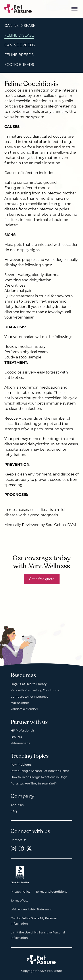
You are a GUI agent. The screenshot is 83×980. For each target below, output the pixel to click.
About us (17, 805)
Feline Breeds (19, 55)
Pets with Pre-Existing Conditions (35, 690)
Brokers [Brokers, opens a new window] (16, 737)
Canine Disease (20, 26)
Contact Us (18, 840)
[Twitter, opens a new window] (29, 848)
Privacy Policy (20, 892)
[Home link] (41, 960)
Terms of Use (20, 900)
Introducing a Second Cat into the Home (40, 771)
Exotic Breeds (19, 65)
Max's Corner (20, 703)
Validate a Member (24, 709)
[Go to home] (18, 9)
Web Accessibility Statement (31, 909)
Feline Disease (19, 35)
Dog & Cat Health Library (29, 684)
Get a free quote (42, 579)
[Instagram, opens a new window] (13, 848)
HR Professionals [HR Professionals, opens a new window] (23, 730)
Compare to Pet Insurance (29, 696)
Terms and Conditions (51, 892)
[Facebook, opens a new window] (21, 848)
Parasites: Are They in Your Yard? (34, 783)
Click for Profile (20, 883)
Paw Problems (21, 765)
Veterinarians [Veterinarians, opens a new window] (20, 743)
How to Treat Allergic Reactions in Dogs (39, 777)
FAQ (14, 811)
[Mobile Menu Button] (75, 9)
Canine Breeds (20, 45)
